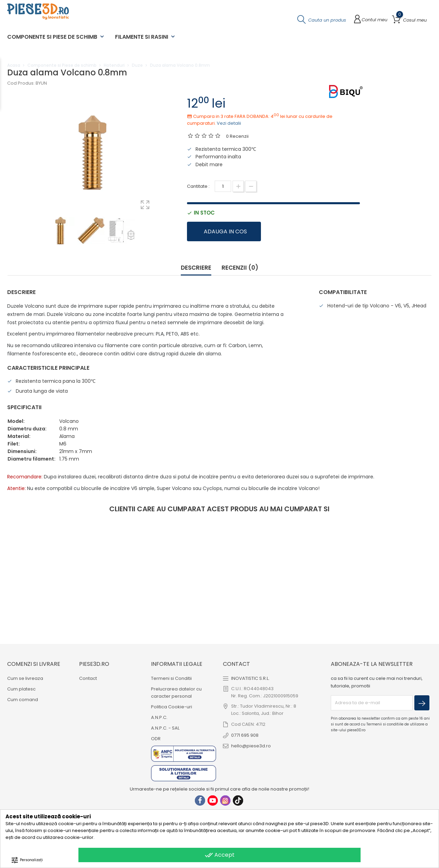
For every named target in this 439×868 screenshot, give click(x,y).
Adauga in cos (225, 231)
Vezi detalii (229, 123)
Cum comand (23, 699)
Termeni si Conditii (171, 678)
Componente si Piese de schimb (56, 37)
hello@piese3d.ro (251, 745)
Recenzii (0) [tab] (240, 268)
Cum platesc (21, 689)
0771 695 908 (245, 735)
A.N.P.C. (159, 717)
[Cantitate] (223, 186)
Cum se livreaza (25, 678)
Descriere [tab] (196, 268)
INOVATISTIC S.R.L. (250, 678)
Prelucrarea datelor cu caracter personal (176, 692)
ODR (156, 738)
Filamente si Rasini (146, 37)
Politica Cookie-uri (172, 706)
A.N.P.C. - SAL (165, 728)
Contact (88, 678)
